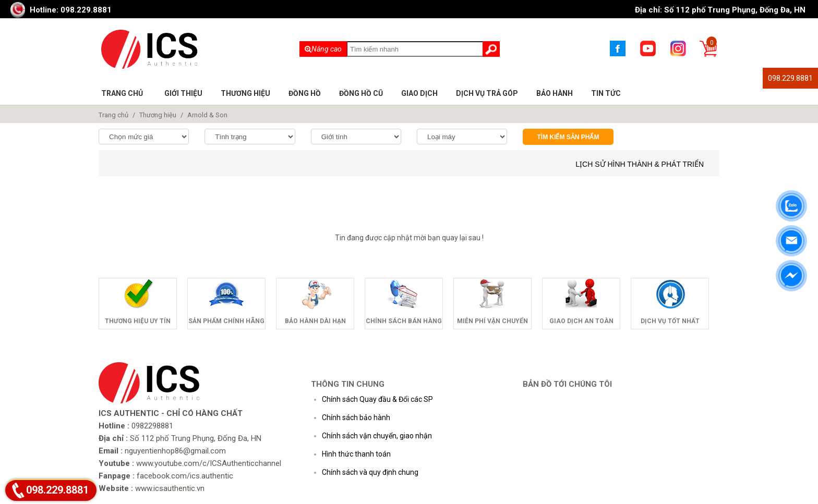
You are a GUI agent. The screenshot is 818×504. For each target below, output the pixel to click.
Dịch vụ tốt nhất (670, 321)
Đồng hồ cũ (361, 93)
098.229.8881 (790, 78)
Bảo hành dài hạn (315, 321)
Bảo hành (555, 93)
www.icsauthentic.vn (170, 488)
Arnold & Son (207, 115)
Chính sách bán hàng (404, 321)
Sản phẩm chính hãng (226, 321)
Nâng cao (323, 49)
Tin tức (606, 93)
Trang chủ (122, 93)
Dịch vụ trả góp (487, 93)
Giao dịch (419, 93)
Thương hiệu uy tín (138, 321)
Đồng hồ (305, 93)
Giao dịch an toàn (581, 321)
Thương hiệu (245, 93)
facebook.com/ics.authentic (185, 476)
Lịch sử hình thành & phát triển (640, 164)
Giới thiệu (183, 93)
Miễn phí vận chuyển (492, 321)
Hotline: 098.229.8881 (71, 10)
